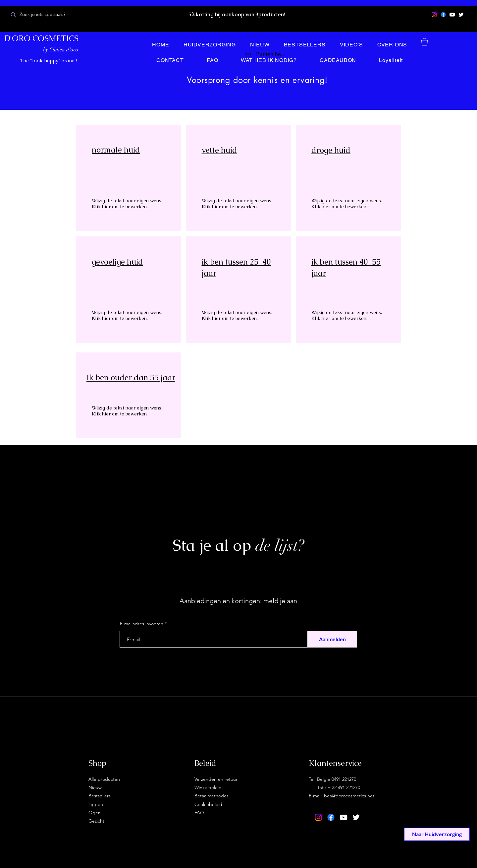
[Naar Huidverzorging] (437, 834)
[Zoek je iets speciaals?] (54, 14)
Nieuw (95, 787)
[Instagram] (434, 15)
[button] (424, 42)
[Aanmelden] (332, 639)
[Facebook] (443, 15)
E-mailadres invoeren (142, 624)
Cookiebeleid (208, 804)
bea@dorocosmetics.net (349, 796)
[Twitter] (461, 15)
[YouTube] (452, 15)
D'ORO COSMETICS (41, 38)
